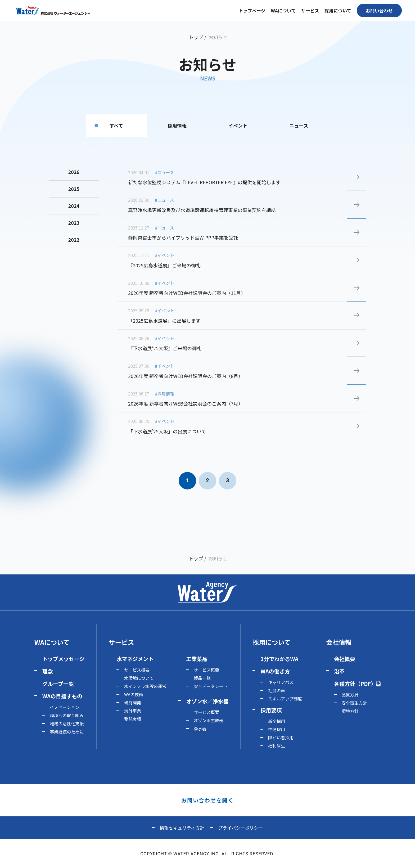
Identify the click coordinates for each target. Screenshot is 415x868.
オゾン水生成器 (209, 720)
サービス (121, 642)
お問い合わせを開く (207, 800)
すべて (116, 125)
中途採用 (277, 729)
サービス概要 (137, 670)
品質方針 (350, 695)
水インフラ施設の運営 (145, 686)
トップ (196, 37)
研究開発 (133, 703)
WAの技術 (134, 694)
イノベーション (65, 707)
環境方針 (350, 711)
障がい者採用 (281, 737)
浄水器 (200, 728)
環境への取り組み (67, 715)
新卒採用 (277, 721)
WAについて (52, 642)
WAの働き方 (275, 671)
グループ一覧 (58, 684)
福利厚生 (277, 746)
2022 (74, 240)
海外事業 (133, 711)
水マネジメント (135, 659)
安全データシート (211, 686)
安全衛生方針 (354, 703)
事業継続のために (67, 732)
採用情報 (177, 125)
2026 (74, 172)
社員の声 (277, 690)
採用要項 (271, 710)
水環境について (139, 678)
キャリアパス (281, 682)
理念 (48, 671)
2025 (74, 189)
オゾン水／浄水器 (207, 701)
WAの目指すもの (62, 696)
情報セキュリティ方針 (182, 828)
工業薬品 (197, 659)
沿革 (339, 671)
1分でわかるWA (279, 659)
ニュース (299, 125)
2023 (74, 223)
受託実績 (133, 719)
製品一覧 (202, 678)
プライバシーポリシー (241, 828)
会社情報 (339, 642)
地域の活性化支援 (67, 723)
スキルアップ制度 (285, 699)
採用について (271, 642)
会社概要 (345, 659)
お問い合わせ (379, 10)
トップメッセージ (64, 659)
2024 (74, 206)
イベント (238, 125)
